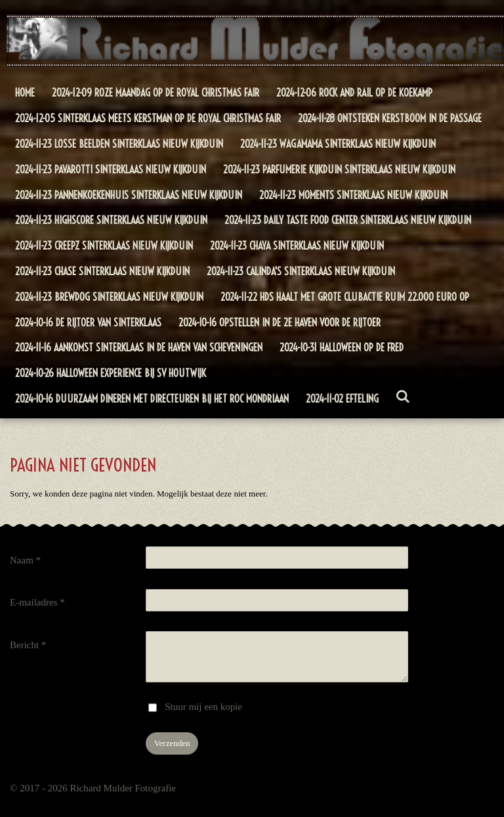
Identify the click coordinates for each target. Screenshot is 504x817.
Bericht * (28, 645)
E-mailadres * (37, 602)
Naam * (25, 560)
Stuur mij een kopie (203, 707)
